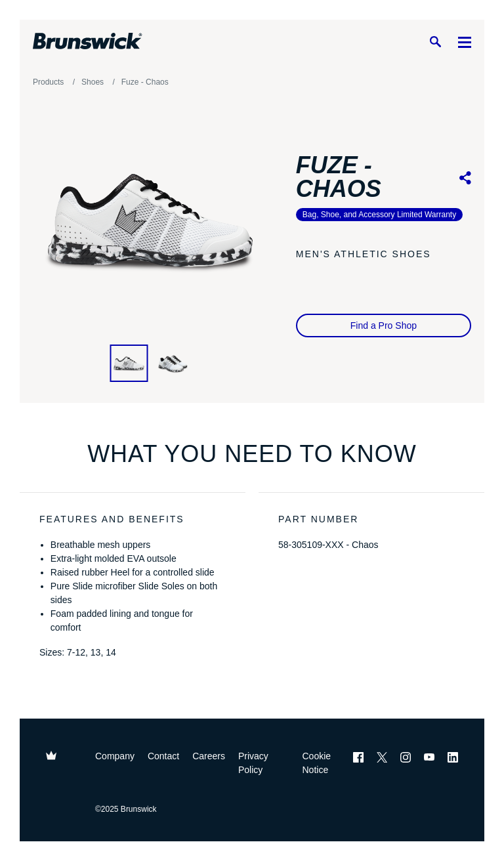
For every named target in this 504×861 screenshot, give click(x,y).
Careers (209, 756)
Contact (163, 756)
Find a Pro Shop (384, 325)
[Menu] (465, 42)
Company (115, 756)
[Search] (435, 42)
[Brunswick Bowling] (88, 41)
